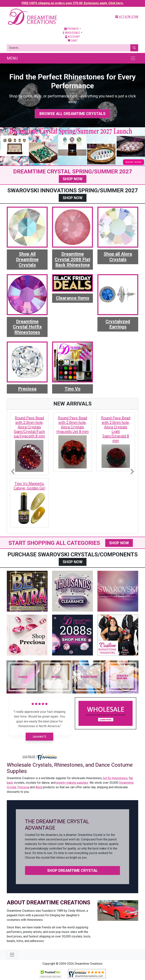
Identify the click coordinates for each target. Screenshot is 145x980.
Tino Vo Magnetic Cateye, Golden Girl (29, 486)
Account (72, 37)
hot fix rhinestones (115, 778)
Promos (71, 29)
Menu (12, 58)
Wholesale (71, 33)
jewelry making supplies (72, 783)
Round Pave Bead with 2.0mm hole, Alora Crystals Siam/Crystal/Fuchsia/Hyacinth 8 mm (29, 427)
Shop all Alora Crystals (118, 257)
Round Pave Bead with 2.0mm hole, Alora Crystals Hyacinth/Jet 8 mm (72, 425)
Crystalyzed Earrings (118, 324)
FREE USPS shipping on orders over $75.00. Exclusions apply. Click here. (73, 3)
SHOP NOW (73, 179)
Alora (39, 787)
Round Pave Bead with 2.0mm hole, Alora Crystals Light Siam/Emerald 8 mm (116, 429)
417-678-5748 (127, 17)
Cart (73, 41)
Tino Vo (72, 389)
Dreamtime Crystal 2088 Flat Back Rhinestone (72, 259)
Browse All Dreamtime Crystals (72, 114)
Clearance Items (73, 298)
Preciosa (27, 389)
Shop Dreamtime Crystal (72, 871)
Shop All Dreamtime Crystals (27, 259)
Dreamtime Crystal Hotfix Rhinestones (27, 327)
